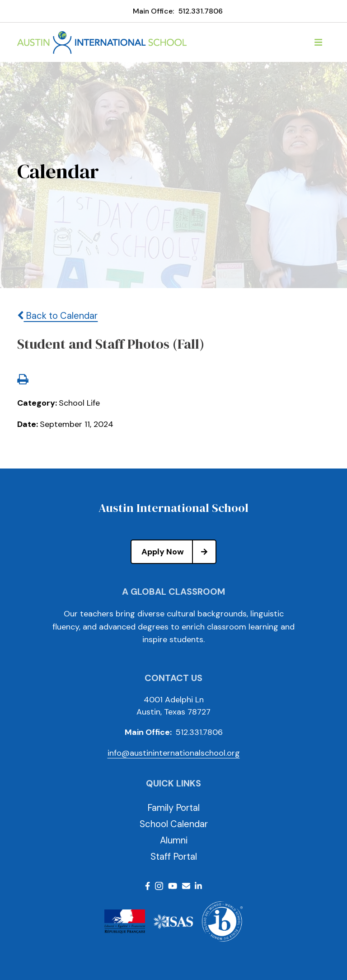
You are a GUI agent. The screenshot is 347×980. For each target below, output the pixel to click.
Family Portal (173, 808)
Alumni (174, 840)
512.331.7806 (201, 11)
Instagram (159, 886)
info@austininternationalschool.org (174, 753)
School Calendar (174, 824)
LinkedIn (198, 886)
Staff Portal (174, 857)
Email (186, 886)
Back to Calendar (57, 316)
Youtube (173, 886)
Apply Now (178, 552)
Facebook (148, 886)
